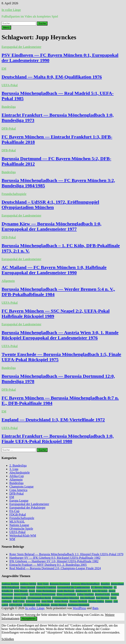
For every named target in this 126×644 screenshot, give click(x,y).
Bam (95, 608)
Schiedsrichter (33, 601)
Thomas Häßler (96, 601)
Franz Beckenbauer (46, 591)
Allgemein (8, 281)
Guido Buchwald (66, 591)
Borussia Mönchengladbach (85, 584)
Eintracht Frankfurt (46, 587)
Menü (6, 28)
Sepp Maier (47, 601)
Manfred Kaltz (102, 594)
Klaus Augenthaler (66, 594)
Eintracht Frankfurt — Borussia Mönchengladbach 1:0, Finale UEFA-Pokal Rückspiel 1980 (58, 439)
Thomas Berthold (78, 601)
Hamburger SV (83, 591)
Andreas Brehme (10, 584)
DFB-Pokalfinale (10, 587)
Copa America (18, 490)
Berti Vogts (43, 584)
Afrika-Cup (17, 476)
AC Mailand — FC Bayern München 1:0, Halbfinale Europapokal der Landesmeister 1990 (54, 270)
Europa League (19, 501)
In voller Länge (11, 10)
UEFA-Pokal (10, 85)
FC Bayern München (102, 587)
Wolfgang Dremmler (79, 605)
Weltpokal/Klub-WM (23, 536)
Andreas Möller (28, 584)
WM (12, 539)
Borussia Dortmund (60, 584)
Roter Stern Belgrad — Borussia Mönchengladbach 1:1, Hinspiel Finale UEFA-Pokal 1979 (66, 554)
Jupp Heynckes (100, 591)
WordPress (79, 608)
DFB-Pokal (9, 129)
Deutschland (117, 584)
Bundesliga (9, 107)
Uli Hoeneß (29, 605)
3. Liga (14, 469)
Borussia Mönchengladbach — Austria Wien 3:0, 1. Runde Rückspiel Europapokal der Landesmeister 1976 (60, 335)
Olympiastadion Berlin (39, 598)
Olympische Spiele (21, 529)
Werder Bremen (59, 605)
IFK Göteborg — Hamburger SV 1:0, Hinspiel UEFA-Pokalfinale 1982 (54, 561)
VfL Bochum (43, 605)
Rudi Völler (19, 601)
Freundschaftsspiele (14, 194)
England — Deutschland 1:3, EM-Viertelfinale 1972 (53, 420)
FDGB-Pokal (18, 515)
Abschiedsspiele (20, 472)
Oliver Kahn (20, 598)
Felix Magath (21, 591)
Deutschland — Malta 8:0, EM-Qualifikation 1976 (52, 77)
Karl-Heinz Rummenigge (42, 594)
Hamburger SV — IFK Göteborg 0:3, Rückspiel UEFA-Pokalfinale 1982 (55, 558)
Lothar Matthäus (85, 594)
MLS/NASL (17, 522)
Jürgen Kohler (21, 594)
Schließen (8, 639)
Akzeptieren (29, 619)
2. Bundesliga (18, 465)
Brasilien (105, 584)
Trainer (109, 601)
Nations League (19, 525)
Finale (32, 591)
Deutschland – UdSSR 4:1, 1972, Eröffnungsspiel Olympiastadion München (50, 205)
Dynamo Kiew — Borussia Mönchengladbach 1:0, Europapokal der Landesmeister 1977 (51, 226)
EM (4, 69)
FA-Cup (14, 511)
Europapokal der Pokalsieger (27, 508)
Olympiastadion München (66, 598)
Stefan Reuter (61, 601)
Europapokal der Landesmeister (21, 47)
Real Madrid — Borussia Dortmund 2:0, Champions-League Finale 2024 (55, 568)
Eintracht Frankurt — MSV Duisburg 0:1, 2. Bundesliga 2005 (48, 565)
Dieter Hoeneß (28, 587)
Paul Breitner (103, 598)
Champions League (21, 487)
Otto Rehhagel (87, 598)
